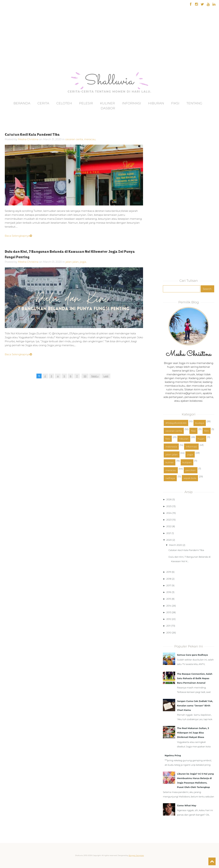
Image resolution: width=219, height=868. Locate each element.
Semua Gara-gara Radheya (192, 655)
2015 (169, 599)
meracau (171, 470)
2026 (169, 499)
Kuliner (108, 103)
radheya (170, 478)
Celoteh (64, 103)
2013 (169, 612)
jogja (190, 454)
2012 (169, 619)
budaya (200, 423)
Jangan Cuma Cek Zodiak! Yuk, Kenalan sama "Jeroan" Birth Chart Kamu (195, 706)
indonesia (171, 447)
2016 (169, 592)
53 (85, 376)
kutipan (187, 462)
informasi (191, 447)
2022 (169, 526)
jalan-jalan (172, 454)
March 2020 (176, 545)
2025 (169, 506)
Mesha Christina (28, 139)
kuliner (170, 462)
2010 (169, 633)
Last (106, 376)
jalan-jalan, (73, 262)
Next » (95, 376)
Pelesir (86, 103)
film (207, 431)
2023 (169, 520)
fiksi (193, 431)
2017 (169, 585)
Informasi (131, 103)
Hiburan (156, 103)
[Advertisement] (12, 50)
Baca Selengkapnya (18, 236)
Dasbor (108, 108)
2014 (169, 606)
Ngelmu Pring (173, 755)
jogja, (83, 262)
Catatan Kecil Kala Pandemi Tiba (32, 134)
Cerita (43, 103)
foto (168, 439)
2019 (169, 572)
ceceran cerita (174, 431)
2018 (169, 579)
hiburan (184, 439)
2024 (169, 513)
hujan (201, 439)
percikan (191, 470)
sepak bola (190, 478)
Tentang (194, 103)
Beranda (22, 103)
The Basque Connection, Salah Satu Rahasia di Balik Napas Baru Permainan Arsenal (195, 678)
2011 (168, 626)
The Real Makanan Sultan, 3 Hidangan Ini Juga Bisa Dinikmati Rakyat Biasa (193, 733)
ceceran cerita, (75, 139)
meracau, (90, 139)
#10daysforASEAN (176, 423)
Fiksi (175, 103)
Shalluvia (109, 81)
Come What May (187, 805)
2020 (169, 540)
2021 (169, 533)
